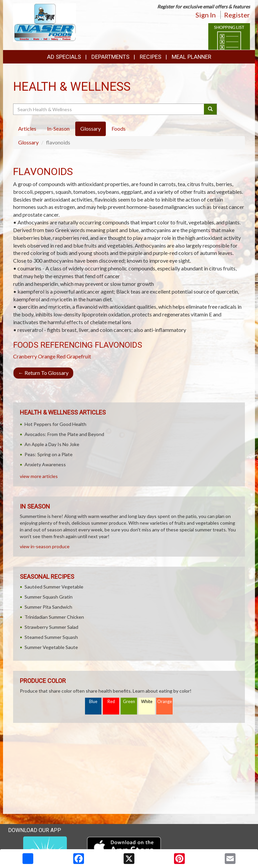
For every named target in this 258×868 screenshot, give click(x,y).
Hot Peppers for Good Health (55, 424)
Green (129, 702)
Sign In (206, 15)
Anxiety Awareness (45, 464)
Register (237, 15)
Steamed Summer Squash (51, 637)
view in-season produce (45, 546)
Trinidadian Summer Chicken (54, 617)
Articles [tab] (27, 128)
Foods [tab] (119, 128)
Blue (93, 702)
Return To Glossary (43, 373)
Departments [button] (110, 57)
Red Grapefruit (74, 356)
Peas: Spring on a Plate (49, 454)
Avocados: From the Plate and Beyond (64, 434)
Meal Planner (191, 57)
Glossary (28, 142)
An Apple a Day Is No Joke (52, 444)
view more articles (39, 476)
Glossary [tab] (91, 128)
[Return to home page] (45, 22)
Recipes (150, 57)
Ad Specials (64, 57)
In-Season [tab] (58, 128)
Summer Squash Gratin (49, 597)
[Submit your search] (210, 109)
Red (111, 702)
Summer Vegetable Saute (51, 647)
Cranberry (25, 356)
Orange (47, 356)
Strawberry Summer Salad (51, 627)
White (147, 702)
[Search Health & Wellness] (109, 109)
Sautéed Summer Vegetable (54, 587)
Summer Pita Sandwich (48, 607)
